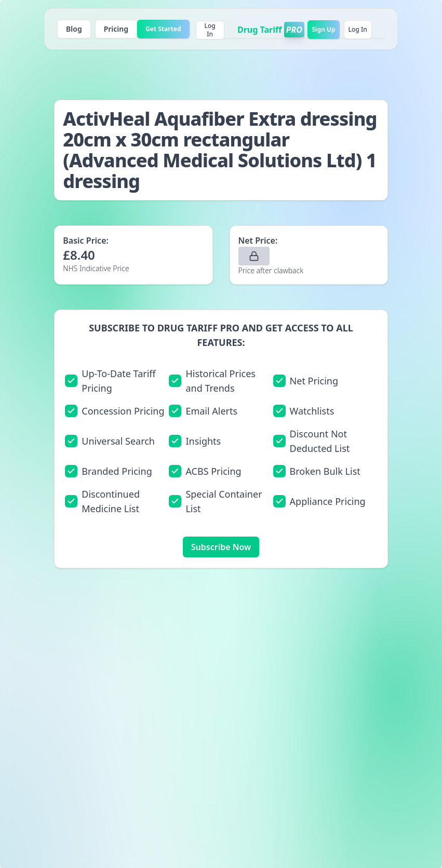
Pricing (116, 29)
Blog (74, 29)
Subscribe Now (221, 547)
